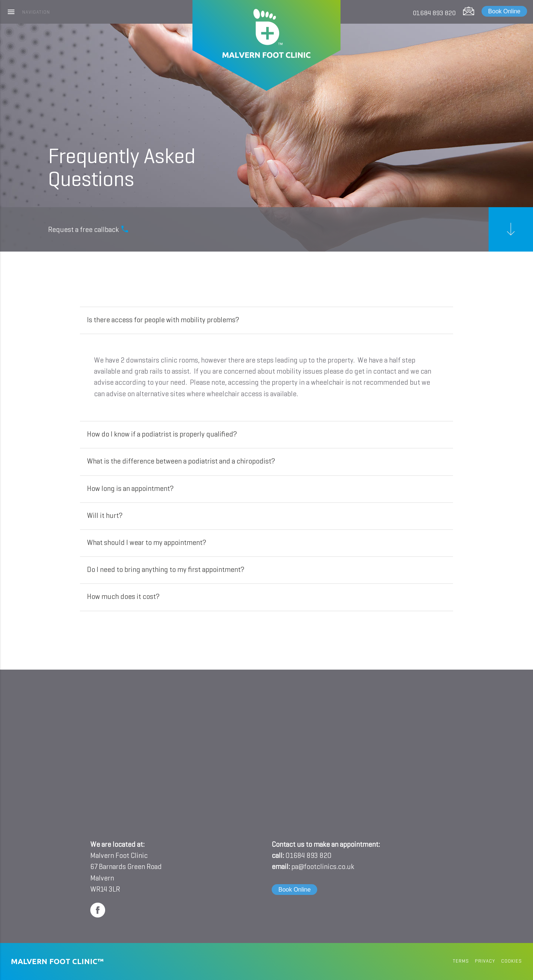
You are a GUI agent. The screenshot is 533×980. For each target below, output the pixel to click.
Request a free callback (89, 229)
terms (461, 961)
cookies (512, 961)
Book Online (504, 11)
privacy (485, 961)
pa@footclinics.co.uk (323, 867)
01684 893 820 (434, 13)
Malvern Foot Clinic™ (57, 961)
